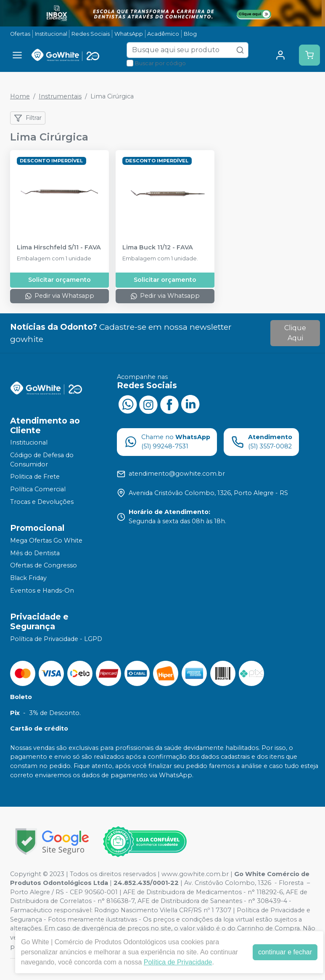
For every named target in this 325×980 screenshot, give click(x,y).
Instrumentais (60, 96)
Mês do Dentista (35, 553)
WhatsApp (129, 34)
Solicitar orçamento (59, 280)
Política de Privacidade (178, 962)
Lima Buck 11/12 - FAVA (158, 248)
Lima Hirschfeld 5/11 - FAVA (59, 248)
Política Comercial (38, 489)
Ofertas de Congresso (44, 566)
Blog (190, 34)
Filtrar (28, 118)
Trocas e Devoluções (42, 502)
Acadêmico (163, 34)
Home (20, 96)
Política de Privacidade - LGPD (56, 639)
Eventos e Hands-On (42, 591)
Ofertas (20, 34)
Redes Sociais (91, 34)
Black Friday (28, 578)
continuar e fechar (285, 952)
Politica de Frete (35, 477)
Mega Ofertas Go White (46, 540)
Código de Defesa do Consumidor (42, 460)
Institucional (51, 34)
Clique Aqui (295, 333)
